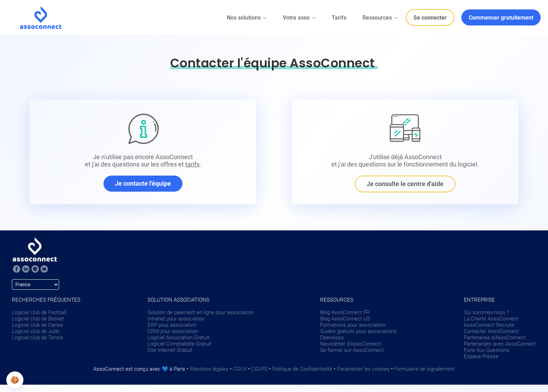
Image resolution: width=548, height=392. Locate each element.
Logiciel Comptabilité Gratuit (179, 344)
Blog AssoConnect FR (345, 312)
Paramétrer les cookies (363, 369)
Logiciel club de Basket (38, 319)
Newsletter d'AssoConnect (351, 344)
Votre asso (300, 18)
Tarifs (339, 18)
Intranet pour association (176, 319)
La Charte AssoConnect (491, 319)
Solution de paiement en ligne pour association (200, 312)
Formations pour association (353, 325)
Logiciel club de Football (39, 312)
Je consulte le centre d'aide (405, 184)
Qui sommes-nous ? (486, 312)
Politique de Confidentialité (302, 369)
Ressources (381, 18)
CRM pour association (173, 331)
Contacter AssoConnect (491, 331)
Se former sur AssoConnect (352, 350)
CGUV (240, 369)
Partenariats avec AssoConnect (500, 344)
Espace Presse (481, 356)
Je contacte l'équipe (143, 183)
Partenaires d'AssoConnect (495, 338)
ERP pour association (172, 325)
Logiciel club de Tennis (38, 338)
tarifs (192, 164)
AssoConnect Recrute (489, 325)
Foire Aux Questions (486, 350)
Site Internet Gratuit (170, 350)
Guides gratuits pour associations (358, 331)
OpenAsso (332, 338)
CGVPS (259, 369)
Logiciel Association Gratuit (178, 338)
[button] (15, 380)
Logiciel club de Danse (37, 325)
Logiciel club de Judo (36, 331)
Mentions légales (209, 369)
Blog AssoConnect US (345, 319)
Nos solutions (247, 18)
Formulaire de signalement (424, 369)
